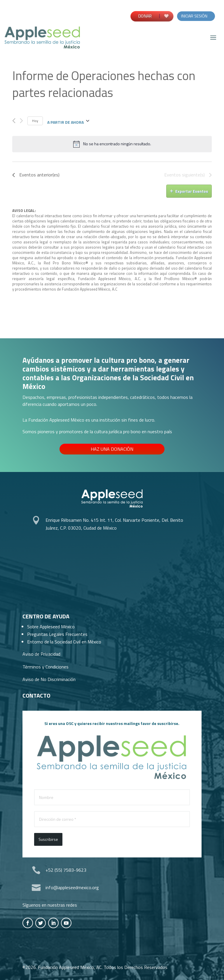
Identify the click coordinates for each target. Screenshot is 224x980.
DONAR (145, 16)
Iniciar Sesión (194, 16)
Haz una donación (112, 449)
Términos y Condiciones (45, 667)
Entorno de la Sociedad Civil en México (64, 642)
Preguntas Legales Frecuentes (57, 634)
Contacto (36, 695)
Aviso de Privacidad (41, 654)
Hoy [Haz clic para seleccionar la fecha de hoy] (35, 121)
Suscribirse (48, 839)
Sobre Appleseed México (51, 627)
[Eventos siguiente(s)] (21, 121)
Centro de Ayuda (46, 616)
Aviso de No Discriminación (49, 679)
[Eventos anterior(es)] (14, 121)
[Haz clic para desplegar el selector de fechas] (68, 121)
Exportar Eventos (189, 191)
